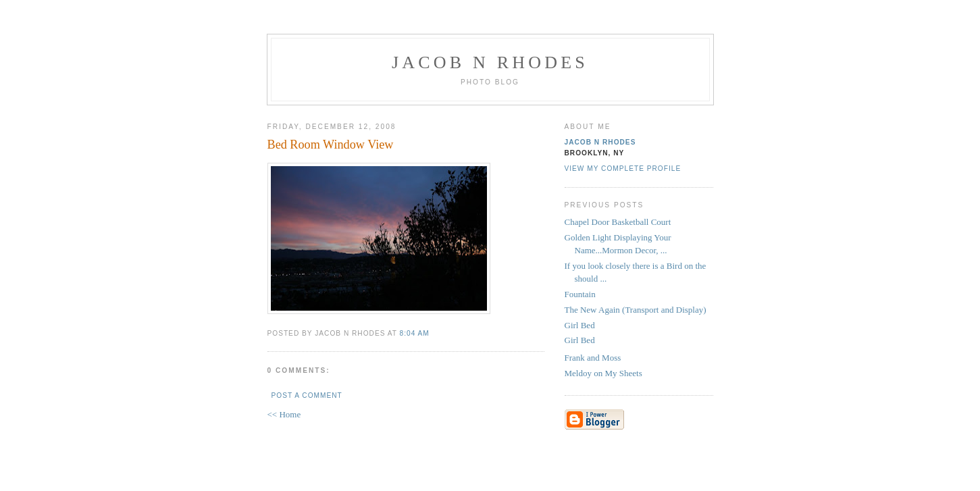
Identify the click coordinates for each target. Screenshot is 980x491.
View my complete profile (623, 169)
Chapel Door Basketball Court (618, 222)
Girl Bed (580, 325)
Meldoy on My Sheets (603, 373)
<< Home (284, 414)
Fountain (580, 294)
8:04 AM (415, 333)
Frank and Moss (593, 358)
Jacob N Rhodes (490, 62)
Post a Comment (307, 395)
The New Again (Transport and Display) (636, 310)
